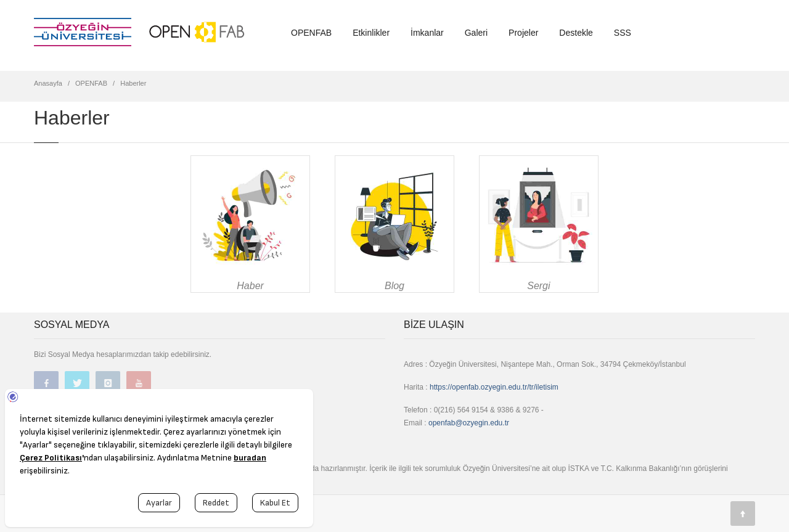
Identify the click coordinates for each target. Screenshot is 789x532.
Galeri (476, 33)
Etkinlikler (371, 33)
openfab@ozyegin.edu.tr (469, 423)
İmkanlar (427, 33)
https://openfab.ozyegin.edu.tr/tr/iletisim (494, 387)
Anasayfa (48, 83)
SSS (623, 33)
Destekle (576, 33)
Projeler (523, 33)
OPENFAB (311, 33)
